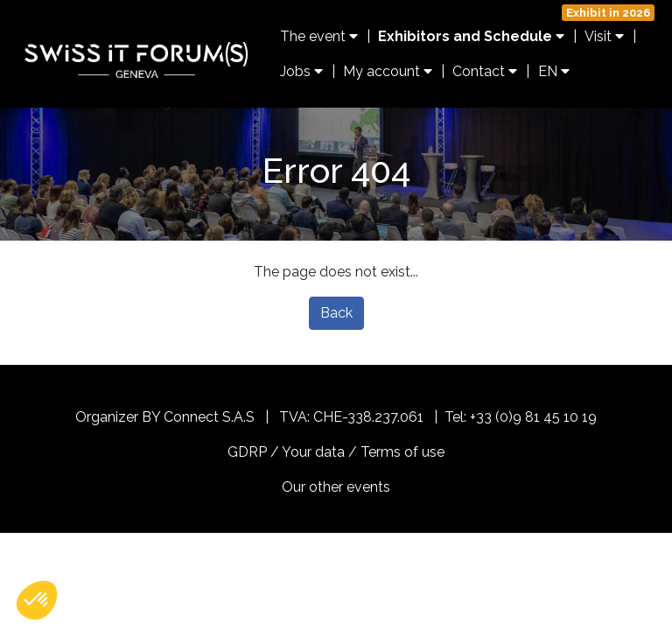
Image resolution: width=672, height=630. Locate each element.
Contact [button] (485, 71)
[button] (37, 600)
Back (336, 313)
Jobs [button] (301, 71)
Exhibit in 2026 (608, 13)
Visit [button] (604, 36)
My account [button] (388, 71)
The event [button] (319, 36)
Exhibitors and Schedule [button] (471, 36)
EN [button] (554, 71)
